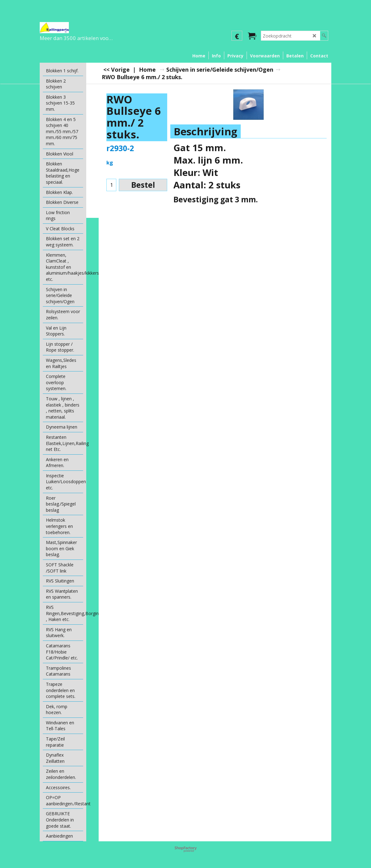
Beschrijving (206, 131)
